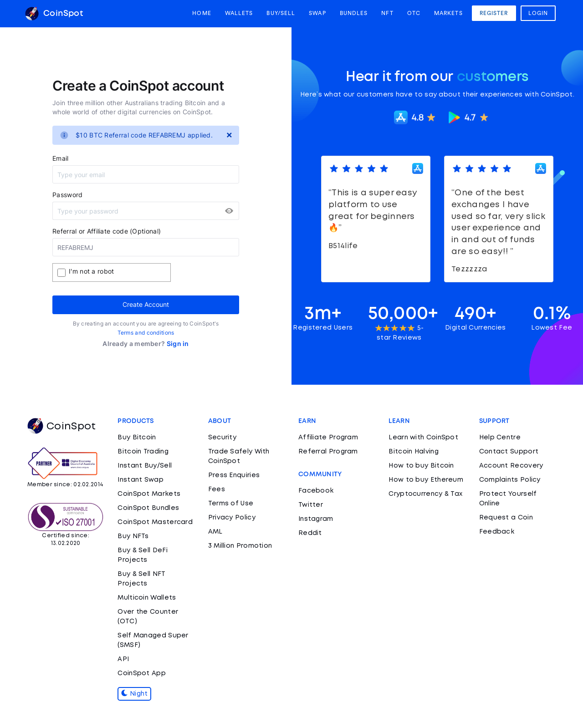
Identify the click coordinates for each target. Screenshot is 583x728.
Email (61, 158)
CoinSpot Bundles (148, 508)
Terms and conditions (146, 333)
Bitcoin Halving (414, 452)
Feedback (497, 532)
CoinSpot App (142, 673)
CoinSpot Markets (149, 494)
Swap (317, 13)
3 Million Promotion (240, 546)
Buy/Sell (281, 13)
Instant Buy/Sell (145, 466)
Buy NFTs (133, 536)
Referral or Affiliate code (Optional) (107, 231)
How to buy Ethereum (426, 480)
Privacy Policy (232, 518)
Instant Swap (141, 480)
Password (67, 195)
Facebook (316, 491)
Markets (448, 13)
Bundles (354, 13)
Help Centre (500, 438)
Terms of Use (231, 504)
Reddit (310, 533)
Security (222, 438)
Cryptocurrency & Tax (425, 494)
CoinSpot (54, 14)
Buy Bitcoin (137, 438)
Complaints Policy (510, 480)
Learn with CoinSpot (423, 438)
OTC (414, 13)
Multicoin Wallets (147, 598)
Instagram (316, 519)
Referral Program (328, 452)
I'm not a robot (92, 271)
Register (494, 13)
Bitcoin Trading (143, 452)
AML (215, 532)
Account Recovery (511, 466)
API (123, 659)
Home (202, 13)
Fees (217, 489)
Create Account (146, 304)
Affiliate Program (328, 438)
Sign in (178, 344)
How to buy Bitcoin (421, 466)
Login (538, 13)
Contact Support (509, 452)
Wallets (239, 13)
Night (134, 694)
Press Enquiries (234, 475)
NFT (387, 13)
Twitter (311, 505)
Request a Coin (506, 518)
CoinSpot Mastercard (155, 522)
